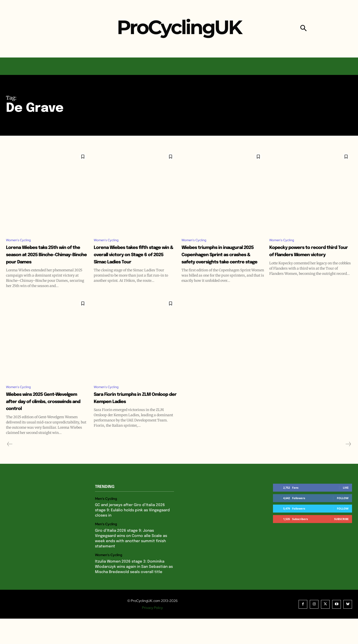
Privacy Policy (152, 633)
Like (346, 513)
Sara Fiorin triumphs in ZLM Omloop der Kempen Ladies (133, 419)
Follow (343, 523)
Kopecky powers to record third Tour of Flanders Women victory (307, 255)
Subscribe (341, 544)
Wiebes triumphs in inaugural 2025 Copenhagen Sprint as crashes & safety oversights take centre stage (218, 266)
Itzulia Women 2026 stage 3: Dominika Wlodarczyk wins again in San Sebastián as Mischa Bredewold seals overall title (134, 592)
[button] (303, 29)
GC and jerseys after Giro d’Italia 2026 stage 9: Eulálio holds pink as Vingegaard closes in (132, 536)
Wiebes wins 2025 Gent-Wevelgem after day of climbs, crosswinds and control (43, 423)
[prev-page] (10, 469)
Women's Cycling (21, 241)
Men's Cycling (106, 524)
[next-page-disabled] (348, 469)
